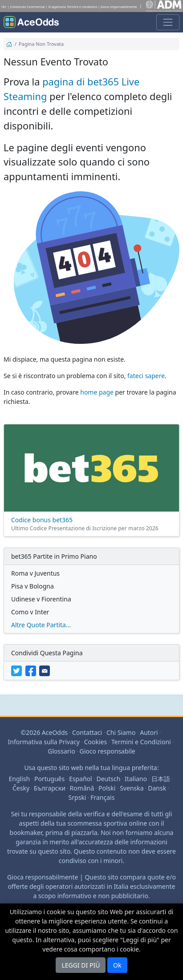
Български (50, 788)
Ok (117, 965)
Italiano (136, 779)
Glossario (61, 751)
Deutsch (108, 779)
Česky (21, 788)
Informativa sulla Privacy (44, 742)
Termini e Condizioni (141, 742)
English (20, 779)
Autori (149, 732)
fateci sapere (146, 376)
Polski (107, 788)
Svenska (132, 788)
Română (82, 788)
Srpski (77, 797)
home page (97, 392)
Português (49, 779)
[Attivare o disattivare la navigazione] (168, 22)
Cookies (96, 742)
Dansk (157, 788)
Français (102, 797)
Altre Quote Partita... (41, 625)
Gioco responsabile (107, 751)
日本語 (161, 779)
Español (81, 779)
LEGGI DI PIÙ (81, 965)
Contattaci (87, 732)
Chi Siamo (121, 732)
